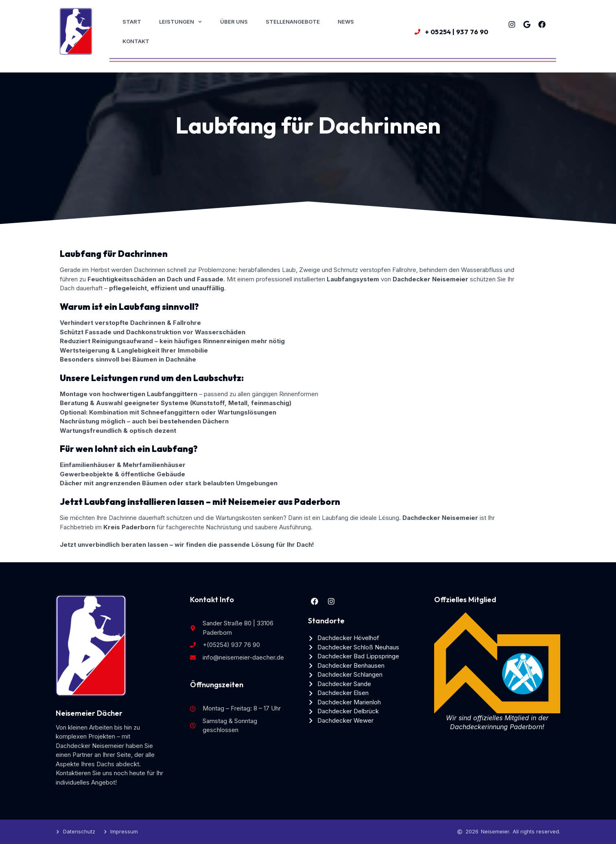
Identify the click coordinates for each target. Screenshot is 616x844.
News (346, 22)
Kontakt (136, 41)
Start (132, 22)
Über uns (234, 22)
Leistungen (180, 22)
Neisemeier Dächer (89, 713)
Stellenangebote (293, 22)
